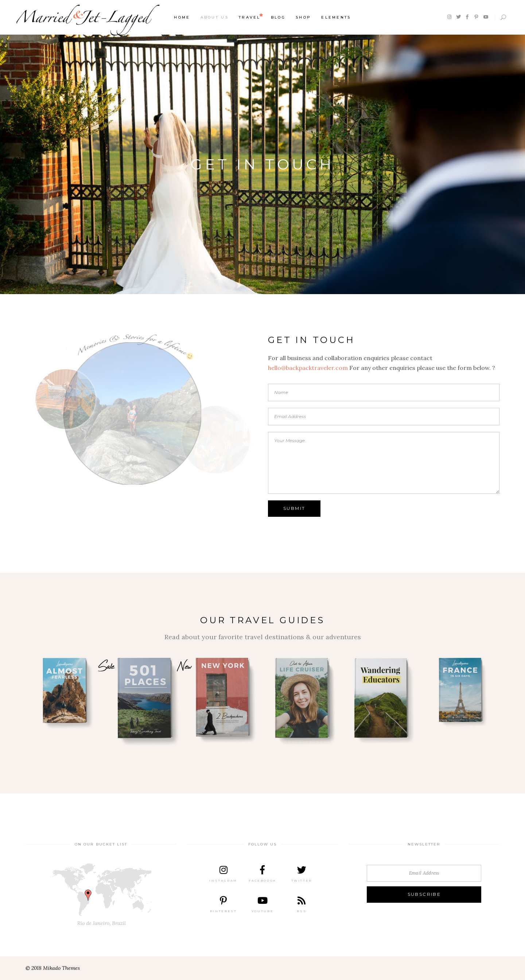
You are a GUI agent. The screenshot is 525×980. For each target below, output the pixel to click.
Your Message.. (384, 463)
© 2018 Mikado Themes (53, 968)
